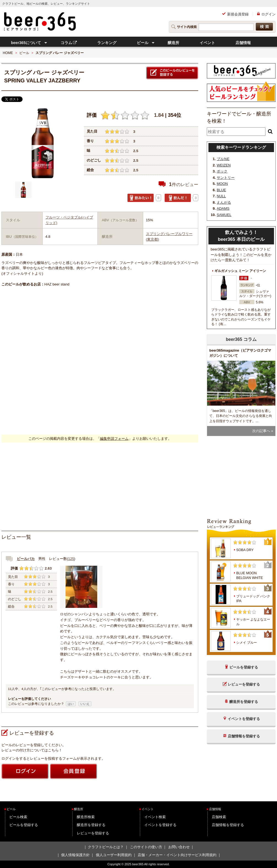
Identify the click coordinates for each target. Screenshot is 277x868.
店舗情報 (243, 43)
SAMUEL (224, 215)
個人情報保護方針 (75, 855)
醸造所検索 (86, 817)
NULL (221, 196)
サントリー (226, 178)
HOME (8, 53)
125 (71, 559)
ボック (222, 171)
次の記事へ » (263, 431)
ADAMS (223, 208)
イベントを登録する (160, 825)
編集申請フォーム (114, 439)
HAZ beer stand (57, 284)
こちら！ (55, 750)
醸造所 (173, 43)
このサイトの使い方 (146, 847)
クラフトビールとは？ (106, 847)
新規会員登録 (238, 14)
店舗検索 (219, 817)
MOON (222, 184)
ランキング (107, 43)
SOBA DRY (245, 550)
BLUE (221, 190)
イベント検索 (155, 817)
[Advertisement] (100, 487)
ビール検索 (18, 817)
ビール (143, 43)
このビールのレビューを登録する (172, 73)
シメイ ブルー (247, 643)
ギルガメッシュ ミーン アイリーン (240, 271)
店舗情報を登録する (228, 825)
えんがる (224, 202)
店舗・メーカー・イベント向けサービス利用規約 (177, 855)
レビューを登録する (93, 833)
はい (71, 704)
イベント (207, 43)
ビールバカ (26, 559)
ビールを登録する (24, 825)
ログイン (268, 14)
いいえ (85, 704)
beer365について (26, 43)
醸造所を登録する (91, 825)
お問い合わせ (179, 847)
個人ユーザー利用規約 (114, 855)
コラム (69, 43)
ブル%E (223, 159)
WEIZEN (224, 165)
